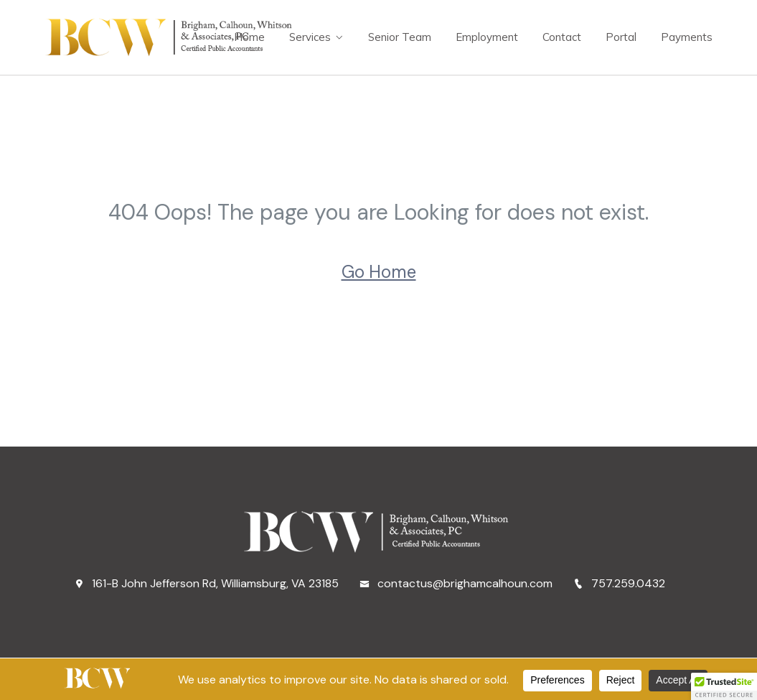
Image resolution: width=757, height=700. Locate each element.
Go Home (379, 272)
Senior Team (400, 37)
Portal (621, 37)
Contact (562, 37)
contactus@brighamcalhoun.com (456, 583)
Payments (687, 37)
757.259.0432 (619, 583)
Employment (487, 37)
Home (249, 37)
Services (310, 37)
